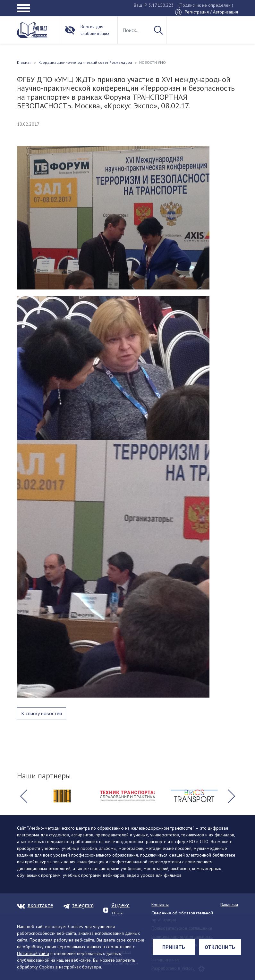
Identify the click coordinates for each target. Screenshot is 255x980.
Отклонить (220, 947)
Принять (174, 947)
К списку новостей (42, 713)
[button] (24, 796)
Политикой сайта (33, 953)
